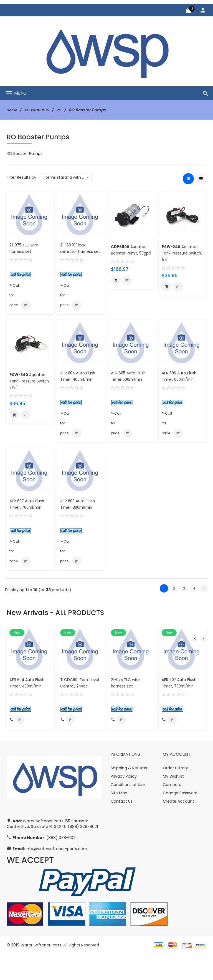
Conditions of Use (128, 810)
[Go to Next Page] (204, 606)
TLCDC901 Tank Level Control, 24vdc (76, 704)
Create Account (178, 827)
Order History (175, 793)
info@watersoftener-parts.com (56, 874)
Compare (172, 810)
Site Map (119, 818)
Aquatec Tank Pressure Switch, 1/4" (182, 253)
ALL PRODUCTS (40, 110)
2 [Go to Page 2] (174, 606)
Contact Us (122, 827)
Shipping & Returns (129, 793)
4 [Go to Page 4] (194, 606)
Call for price (15, 288)
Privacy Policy (124, 802)
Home (13, 110)
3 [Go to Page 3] (184, 606)
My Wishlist (173, 802)
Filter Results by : (22, 177)
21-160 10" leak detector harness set (78, 251)
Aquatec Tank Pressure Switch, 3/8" (30, 391)
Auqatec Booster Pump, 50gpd (131, 253)
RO (65, 110)
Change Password (180, 818)
